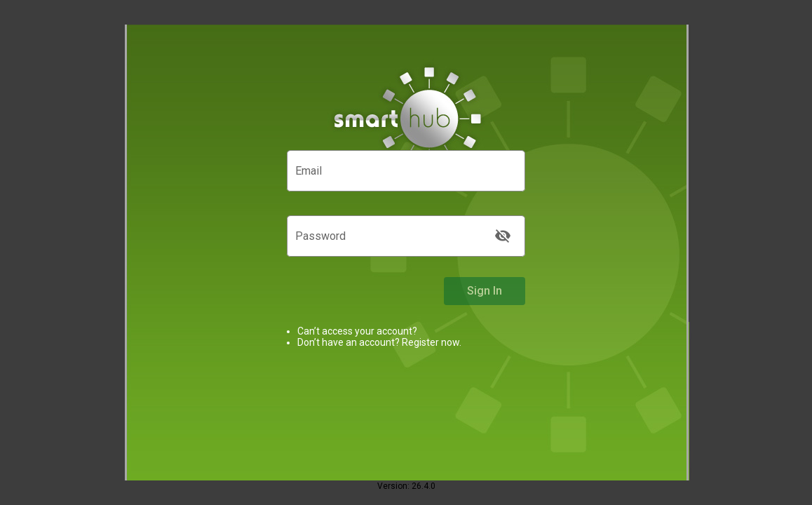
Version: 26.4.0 (406, 486)
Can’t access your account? (357, 331)
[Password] (392, 239)
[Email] (406, 174)
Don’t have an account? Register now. (379, 342)
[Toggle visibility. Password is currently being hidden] (503, 236)
